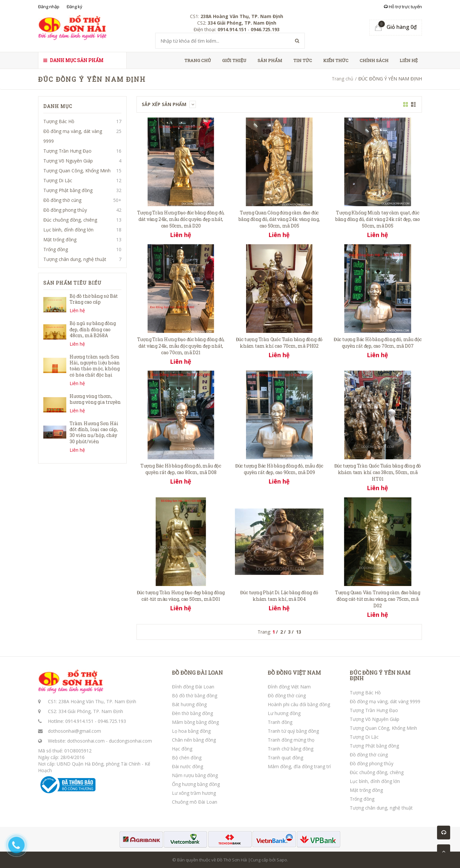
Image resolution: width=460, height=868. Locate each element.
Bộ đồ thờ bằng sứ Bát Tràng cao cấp (94, 299)
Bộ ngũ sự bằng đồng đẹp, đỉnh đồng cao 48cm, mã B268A (93, 329)
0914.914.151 (79, 721)
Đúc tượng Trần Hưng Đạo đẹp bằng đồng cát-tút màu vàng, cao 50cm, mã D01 (181, 596)
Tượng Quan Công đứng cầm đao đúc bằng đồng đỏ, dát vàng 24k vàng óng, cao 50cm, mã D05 (279, 219)
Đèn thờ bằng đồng (192, 713)
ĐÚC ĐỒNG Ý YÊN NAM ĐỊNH (380, 675)
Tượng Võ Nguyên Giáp (68, 161)
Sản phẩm (270, 60)
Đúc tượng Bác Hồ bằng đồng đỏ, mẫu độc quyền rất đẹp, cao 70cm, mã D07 (378, 343)
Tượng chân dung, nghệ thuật (75, 259)
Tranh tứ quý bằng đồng (293, 731)
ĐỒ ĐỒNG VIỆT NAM (294, 673)
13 (299, 632)
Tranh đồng (280, 722)
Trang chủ (198, 60)
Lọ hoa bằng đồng (191, 731)
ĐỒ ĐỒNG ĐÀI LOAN (197, 673)
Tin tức (303, 60)
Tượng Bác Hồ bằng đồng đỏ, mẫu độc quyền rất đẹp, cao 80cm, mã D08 (181, 469)
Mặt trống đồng (60, 239)
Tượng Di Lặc (58, 180)
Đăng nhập (49, 7)
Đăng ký (74, 7)
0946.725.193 (112, 721)
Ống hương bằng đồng (196, 784)
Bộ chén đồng (187, 758)
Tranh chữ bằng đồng (291, 749)
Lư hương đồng (284, 713)
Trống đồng (56, 249)
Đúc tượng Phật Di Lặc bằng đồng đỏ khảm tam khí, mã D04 (279, 596)
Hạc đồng (182, 749)
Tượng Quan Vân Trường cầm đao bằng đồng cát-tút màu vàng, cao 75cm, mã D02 (378, 599)
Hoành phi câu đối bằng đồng (299, 704)
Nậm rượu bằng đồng (195, 775)
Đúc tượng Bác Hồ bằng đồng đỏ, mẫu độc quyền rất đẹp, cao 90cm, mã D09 (279, 469)
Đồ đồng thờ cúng (62, 200)
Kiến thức (336, 60)
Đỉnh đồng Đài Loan (193, 687)
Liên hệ (409, 60)
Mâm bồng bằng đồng (195, 722)
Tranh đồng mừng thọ (291, 740)
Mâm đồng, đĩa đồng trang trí (299, 766)
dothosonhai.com (86, 741)
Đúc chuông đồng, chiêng (70, 220)
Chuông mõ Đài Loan (195, 802)
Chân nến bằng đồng (194, 740)
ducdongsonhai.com (130, 741)
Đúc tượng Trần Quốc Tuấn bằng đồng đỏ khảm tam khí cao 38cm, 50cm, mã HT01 (378, 472)
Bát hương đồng (189, 704)
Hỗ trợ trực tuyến (403, 7)
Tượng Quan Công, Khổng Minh (77, 171)
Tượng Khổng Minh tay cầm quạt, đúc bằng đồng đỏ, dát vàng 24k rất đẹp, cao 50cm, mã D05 (378, 219)
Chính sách (374, 60)
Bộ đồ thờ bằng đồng (195, 695)
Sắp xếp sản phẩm (169, 104)
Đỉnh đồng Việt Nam (289, 687)
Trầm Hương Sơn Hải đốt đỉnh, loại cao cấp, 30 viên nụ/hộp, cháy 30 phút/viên (94, 432)
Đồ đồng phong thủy (65, 210)
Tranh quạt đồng (285, 758)
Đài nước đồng (188, 766)
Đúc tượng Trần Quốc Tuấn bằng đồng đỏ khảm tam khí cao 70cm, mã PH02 (279, 343)
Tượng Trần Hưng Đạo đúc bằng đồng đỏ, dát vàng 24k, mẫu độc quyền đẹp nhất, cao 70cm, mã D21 (181, 346)
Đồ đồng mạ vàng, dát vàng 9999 (73, 136)
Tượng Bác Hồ (59, 121)
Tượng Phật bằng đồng (68, 190)
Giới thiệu (234, 60)
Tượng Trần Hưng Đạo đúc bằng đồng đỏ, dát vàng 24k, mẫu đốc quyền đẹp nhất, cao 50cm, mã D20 (181, 219)
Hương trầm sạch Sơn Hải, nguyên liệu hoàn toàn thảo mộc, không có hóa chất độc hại (95, 366)
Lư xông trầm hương (194, 793)
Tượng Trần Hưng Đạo (67, 151)
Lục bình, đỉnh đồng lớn (68, 230)
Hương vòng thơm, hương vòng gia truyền (95, 399)
